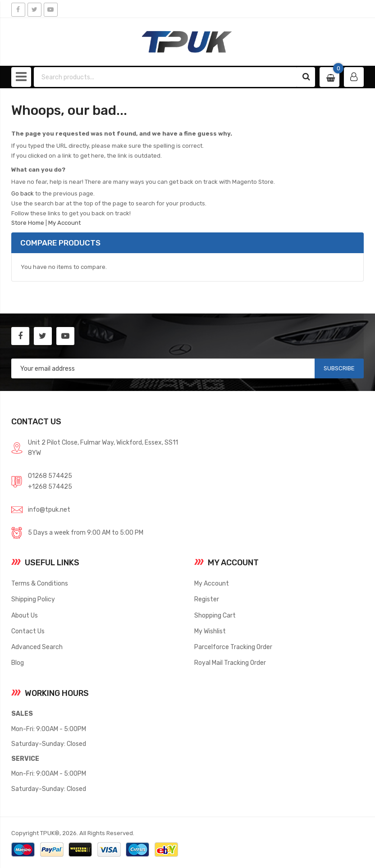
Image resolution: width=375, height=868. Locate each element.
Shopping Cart (215, 615)
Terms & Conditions (40, 583)
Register (207, 599)
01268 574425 (50, 476)
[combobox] (166, 77)
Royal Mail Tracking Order (230, 663)
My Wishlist (210, 631)
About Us (25, 615)
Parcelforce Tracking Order (233, 647)
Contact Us (28, 631)
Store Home (28, 223)
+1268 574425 (50, 486)
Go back (23, 193)
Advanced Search (37, 647)
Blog (18, 663)
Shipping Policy (33, 599)
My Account (64, 223)
